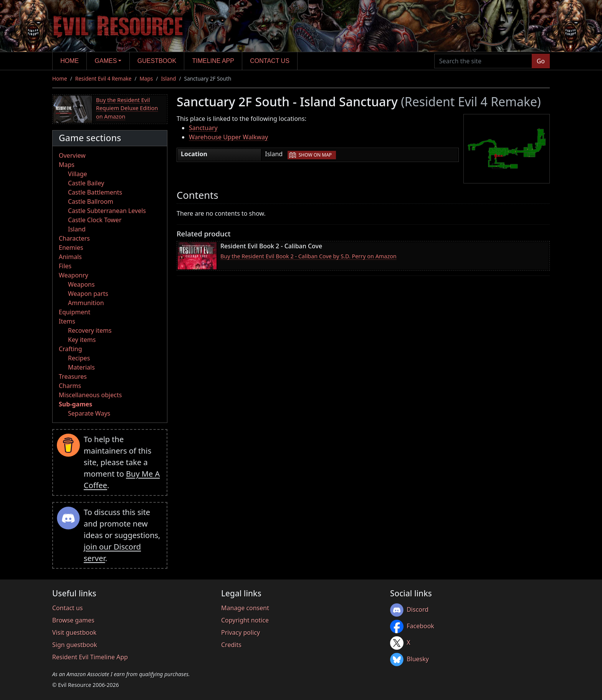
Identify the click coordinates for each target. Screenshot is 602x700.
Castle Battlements (95, 192)
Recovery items (90, 330)
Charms (70, 386)
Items (67, 321)
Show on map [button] (315, 155)
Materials (81, 367)
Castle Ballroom (91, 201)
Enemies (71, 248)
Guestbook (157, 61)
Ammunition (86, 303)
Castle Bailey (86, 183)
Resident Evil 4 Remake (103, 78)
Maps (146, 78)
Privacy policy (241, 632)
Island (168, 78)
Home (69, 61)
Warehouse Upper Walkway (228, 137)
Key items (82, 340)
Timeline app (213, 61)
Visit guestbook (74, 632)
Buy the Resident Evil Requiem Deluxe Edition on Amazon (127, 108)
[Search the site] (483, 61)
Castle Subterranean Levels (107, 211)
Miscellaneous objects (90, 395)
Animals (70, 257)
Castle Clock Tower (95, 220)
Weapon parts (88, 294)
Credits (231, 645)
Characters (74, 238)
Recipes (79, 358)
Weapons (81, 284)
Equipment (74, 312)
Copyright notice (245, 620)
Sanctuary (203, 128)
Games (106, 61)
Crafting (70, 349)
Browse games (73, 620)
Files (65, 266)
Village (78, 174)
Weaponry (74, 275)
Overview (72, 155)
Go (541, 61)
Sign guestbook (75, 645)
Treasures (73, 376)
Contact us (270, 61)
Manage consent (245, 608)
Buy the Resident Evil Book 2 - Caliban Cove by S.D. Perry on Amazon (308, 256)
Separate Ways (89, 413)
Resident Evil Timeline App (90, 657)
